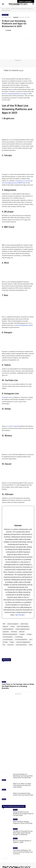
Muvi (31, 640)
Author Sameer (24, 624)
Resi (4, 645)
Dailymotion (6, 632)
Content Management (8, 629)
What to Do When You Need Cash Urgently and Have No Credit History (22, 785)
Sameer (9, 30)
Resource (8, 9)
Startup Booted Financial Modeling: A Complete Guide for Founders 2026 (23, 814)
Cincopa (12, 626)
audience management (13, 624)
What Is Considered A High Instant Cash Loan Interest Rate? (23, 794)
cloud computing (14, 426)
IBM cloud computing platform (10, 634)
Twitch (31, 645)
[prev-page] (3, 858)
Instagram (5, 397)
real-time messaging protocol (23, 642)
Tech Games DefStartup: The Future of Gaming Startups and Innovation (23, 852)
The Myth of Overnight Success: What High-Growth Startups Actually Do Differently (23, 833)
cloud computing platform (23, 626)
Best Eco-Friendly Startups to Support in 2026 (22, 841)
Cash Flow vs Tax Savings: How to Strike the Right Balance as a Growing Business (18, 686)
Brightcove (5, 626)
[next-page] (6, 858)
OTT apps (5, 642)
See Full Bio (20, 615)
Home (3, 9)
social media (11, 645)
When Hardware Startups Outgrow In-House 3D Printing (23, 822)
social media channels (21, 645)
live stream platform (8, 637)
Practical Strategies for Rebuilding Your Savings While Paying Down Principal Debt (23, 776)
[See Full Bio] (25, 615)
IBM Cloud (22, 632)
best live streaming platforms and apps (14, 94)
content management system (24, 325)
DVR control (14, 632)
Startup (15, 810)
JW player (29, 634)
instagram (22, 634)
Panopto (12, 642)
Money (4, 682)
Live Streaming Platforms (21, 640)
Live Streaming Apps (8, 640)
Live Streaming (19, 637)
